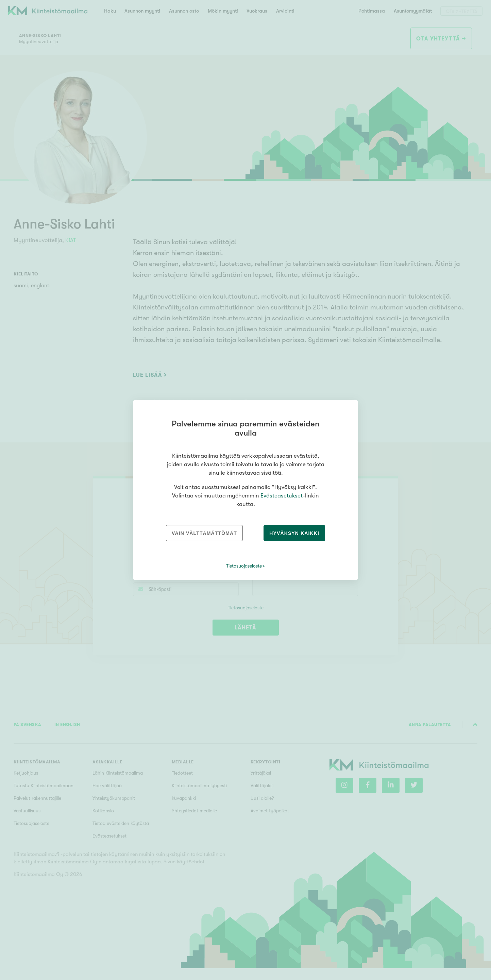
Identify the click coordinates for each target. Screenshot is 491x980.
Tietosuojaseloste (244, 566)
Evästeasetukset (282, 496)
